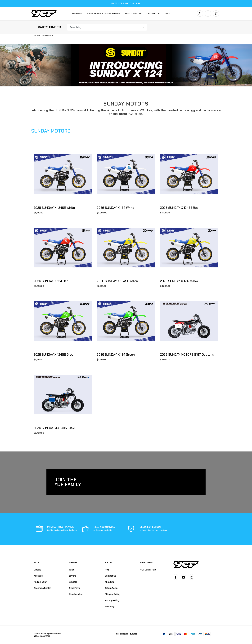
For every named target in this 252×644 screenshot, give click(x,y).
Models (77, 13)
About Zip (110, 582)
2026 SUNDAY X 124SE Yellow (118, 281)
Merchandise (76, 594)
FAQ (107, 570)
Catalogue (153, 13)
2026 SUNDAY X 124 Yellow (179, 281)
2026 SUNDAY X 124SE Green (54, 354)
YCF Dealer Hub (148, 570)
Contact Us (110, 576)
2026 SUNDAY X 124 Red (51, 281)
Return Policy (111, 588)
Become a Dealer (42, 588)
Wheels (73, 582)
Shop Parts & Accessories (103, 13)
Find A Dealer (133, 13)
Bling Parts (74, 588)
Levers (72, 576)
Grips (72, 570)
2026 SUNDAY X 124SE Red (179, 208)
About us (38, 576)
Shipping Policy (112, 594)
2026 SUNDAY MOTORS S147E (55, 428)
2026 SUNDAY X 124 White (116, 208)
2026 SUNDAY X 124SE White (54, 208)
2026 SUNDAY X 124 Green (116, 354)
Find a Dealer (40, 582)
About (169, 13)
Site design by (126, 634)
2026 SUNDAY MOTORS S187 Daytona (187, 354)
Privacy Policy (112, 600)
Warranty (110, 606)
